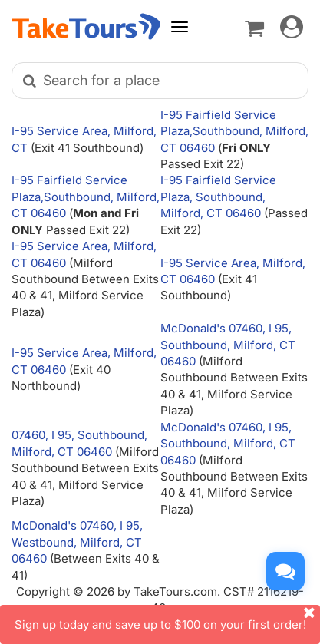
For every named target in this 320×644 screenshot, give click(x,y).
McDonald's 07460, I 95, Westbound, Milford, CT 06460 (77, 542)
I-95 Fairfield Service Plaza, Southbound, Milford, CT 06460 (218, 197)
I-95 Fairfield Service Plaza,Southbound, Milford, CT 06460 (234, 131)
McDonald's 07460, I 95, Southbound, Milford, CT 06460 (228, 345)
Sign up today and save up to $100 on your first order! (168, 618)
